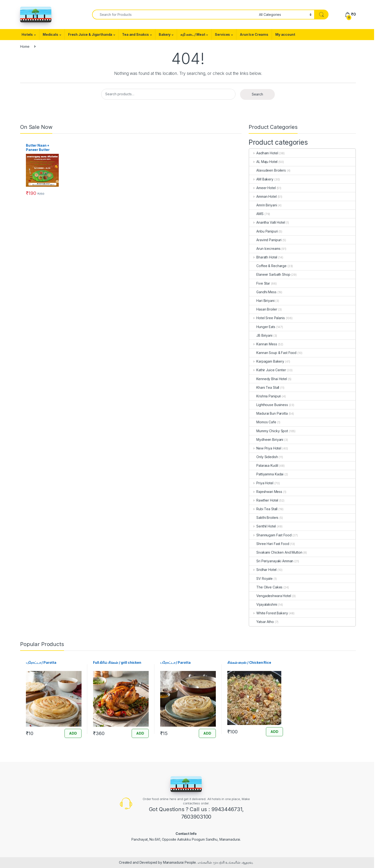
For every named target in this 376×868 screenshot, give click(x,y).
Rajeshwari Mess (266, 492)
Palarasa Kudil (264, 465)
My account (285, 34)
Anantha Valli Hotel (267, 222)
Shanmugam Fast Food (270, 535)
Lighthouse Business (268, 405)
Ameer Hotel (262, 188)
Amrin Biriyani (263, 205)
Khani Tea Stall (264, 387)
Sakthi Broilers (264, 518)
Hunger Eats (262, 327)
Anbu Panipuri (263, 231)
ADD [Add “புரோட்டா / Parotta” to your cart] (73, 733)
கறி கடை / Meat (193, 34)
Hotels (27, 34)
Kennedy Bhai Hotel (268, 379)
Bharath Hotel (263, 257)
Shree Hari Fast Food (269, 544)
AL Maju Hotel (263, 162)
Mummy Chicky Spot (269, 431)
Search (257, 94)
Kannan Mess (263, 344)
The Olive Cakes (266, 587)
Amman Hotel (263, 196)
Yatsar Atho (261, 622)
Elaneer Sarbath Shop (270, 274)
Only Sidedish (263, 457)
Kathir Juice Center (267, 370)
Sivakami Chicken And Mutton (276, 552)
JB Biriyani (261, 335)
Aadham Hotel (264, 153)
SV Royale (261, 578)
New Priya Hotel (265, 448)
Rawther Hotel (264, 500)
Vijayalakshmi (263, 604)
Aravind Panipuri (265, 240)
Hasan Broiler (263, 309)
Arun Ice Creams (254, 34)
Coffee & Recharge (268, 266)
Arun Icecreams (265, 248)
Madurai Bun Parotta (268, 413)
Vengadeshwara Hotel (270, 596)
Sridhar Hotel (263, 570)
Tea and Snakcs (135, 34)
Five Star (260, 283)
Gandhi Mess (263, 292)
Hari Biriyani (262, 301)
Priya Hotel (261, 483)
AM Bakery (261, 179)
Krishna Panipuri (265, 396)
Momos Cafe (263, 422)
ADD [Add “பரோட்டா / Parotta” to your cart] (207, 733)
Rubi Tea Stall (263, 509)
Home (25, 46)
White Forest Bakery (268, 613)
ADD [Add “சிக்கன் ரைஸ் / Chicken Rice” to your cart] (274, 732)
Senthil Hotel (262, 526)
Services (222, 34)
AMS (256, 214)
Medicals (50, 34)
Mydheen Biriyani (266, 440)
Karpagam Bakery (267, 361)
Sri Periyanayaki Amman (271, 561)
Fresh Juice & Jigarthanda (90, 34)
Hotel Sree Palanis (267, 318)
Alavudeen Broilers (267, 170)
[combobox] (174, 15)
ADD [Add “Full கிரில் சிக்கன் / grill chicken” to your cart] (140, 733)
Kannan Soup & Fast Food (273, 353)
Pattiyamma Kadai (266, 474)
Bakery (165, 34)
